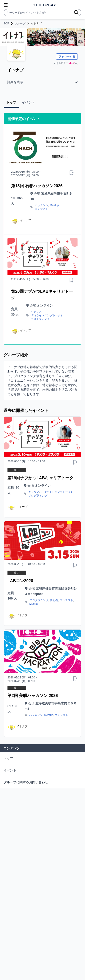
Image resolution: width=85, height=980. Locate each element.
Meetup (54, 205)
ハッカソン (41, 205)
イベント (10, 770)
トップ (8, 758)
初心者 (54, 600)
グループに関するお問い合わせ (26, 782)
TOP (6, 24)
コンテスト (41, 209)
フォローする (67, 57)
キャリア (36, 312)
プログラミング (40, 319)
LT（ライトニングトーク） (47, 315)
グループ (20, 24)
